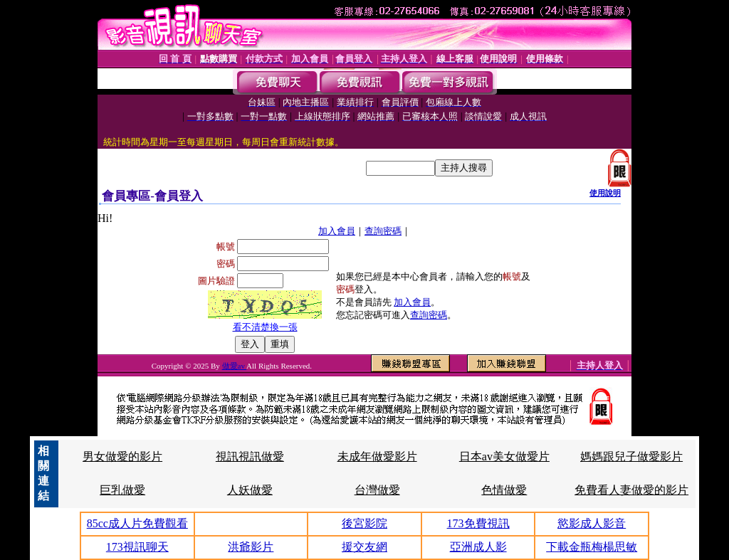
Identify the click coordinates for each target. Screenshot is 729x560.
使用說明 (605, 193)
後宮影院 (364, 523)
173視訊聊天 (137, 547)
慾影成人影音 (592, 523)
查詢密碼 (383, 231)
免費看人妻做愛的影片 (631, 490)
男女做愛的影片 (122, 456)
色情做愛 (504, 490)
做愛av (235, 366)
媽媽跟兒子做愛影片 (631, 456)
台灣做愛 (377, 490)
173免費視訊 (478, 523)
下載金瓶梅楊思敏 (592, 547)
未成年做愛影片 (377, 456)
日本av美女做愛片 (504, 456)
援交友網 (364, 547)
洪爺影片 (251, 547)
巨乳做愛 (122, 490)
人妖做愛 (250, 490)
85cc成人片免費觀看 (137, 523)
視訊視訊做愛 (250, 456)
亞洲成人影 (478, 547)
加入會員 (337, 231)
